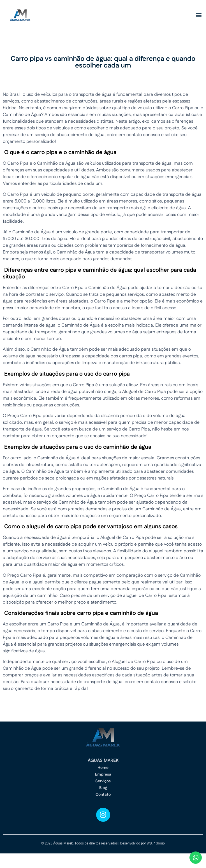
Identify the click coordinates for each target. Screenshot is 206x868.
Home (103, 768)
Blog (103, 788)
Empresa (103, 774)
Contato (103, 795)
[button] (199, 15)
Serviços (103, 781)
